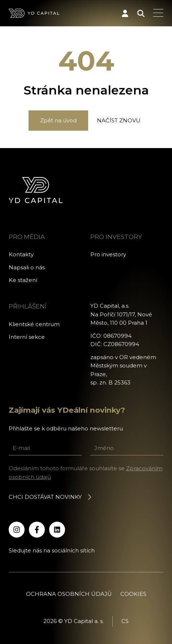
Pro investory (108, 254)
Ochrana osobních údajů (69, 594)
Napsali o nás (27, 267)
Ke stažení (23, 280)
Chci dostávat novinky (51, 497)
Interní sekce (27, 337)
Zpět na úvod (58, 120)
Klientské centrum (34, 324)
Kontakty (21, 254)
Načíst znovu (119, 120)
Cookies (133, 594)
